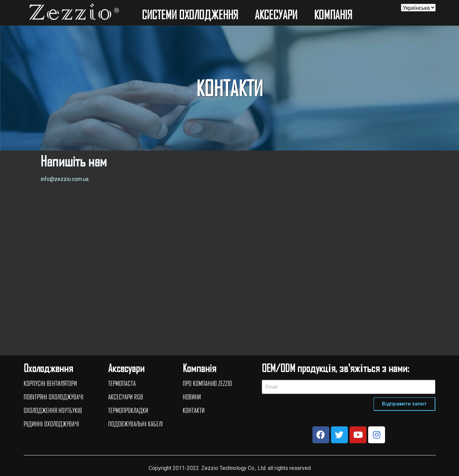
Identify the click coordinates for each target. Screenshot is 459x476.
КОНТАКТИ (194, 410)
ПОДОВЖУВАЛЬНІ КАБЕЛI (135, 424)
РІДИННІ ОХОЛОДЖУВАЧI (51, 424)
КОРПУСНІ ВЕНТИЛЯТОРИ (50, 383)
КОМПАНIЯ (335, 15)
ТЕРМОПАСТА (122, 383)
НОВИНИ (192, 397)
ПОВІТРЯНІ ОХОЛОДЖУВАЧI (54, 397)
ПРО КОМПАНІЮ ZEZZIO (207, 383)
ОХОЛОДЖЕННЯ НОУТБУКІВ (53, 410)
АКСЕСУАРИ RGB (126, 397)
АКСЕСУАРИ (278, 15)
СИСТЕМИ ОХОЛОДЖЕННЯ (192, 15)
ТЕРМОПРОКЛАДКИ (128, 410)
